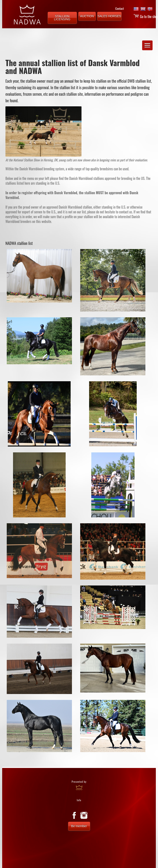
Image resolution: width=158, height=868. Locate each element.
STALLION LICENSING (62, 18)
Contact (120, 8)
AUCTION (87, 16)
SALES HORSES (109, 16)
